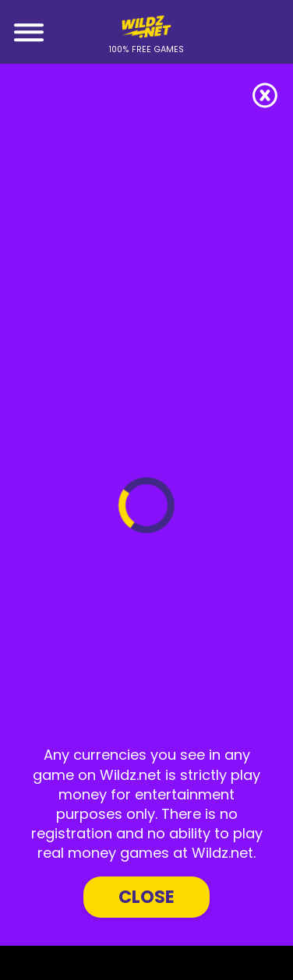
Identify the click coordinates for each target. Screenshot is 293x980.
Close (146, 897)
